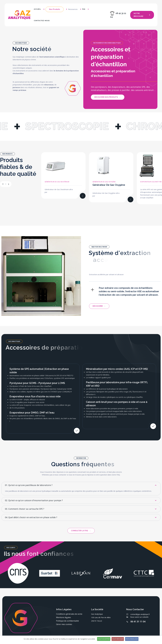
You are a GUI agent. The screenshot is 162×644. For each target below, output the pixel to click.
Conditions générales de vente (69, 614)
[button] (9, 184)
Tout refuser (118, 639)
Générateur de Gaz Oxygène (104, 182)
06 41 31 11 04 (138, 621)
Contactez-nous (42, 21)
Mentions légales (64, 617)
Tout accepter (104, 639)
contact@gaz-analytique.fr (140, 614)
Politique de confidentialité (67, 621)
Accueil (37, 9)
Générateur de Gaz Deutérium (57, 182)
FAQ (84, 9)
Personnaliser (132, 639)
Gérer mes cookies (64, 624)
